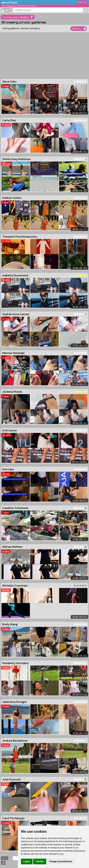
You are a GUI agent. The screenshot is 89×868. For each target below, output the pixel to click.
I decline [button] (40, 861)
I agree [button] (27, 861)
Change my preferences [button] (61, 861)
